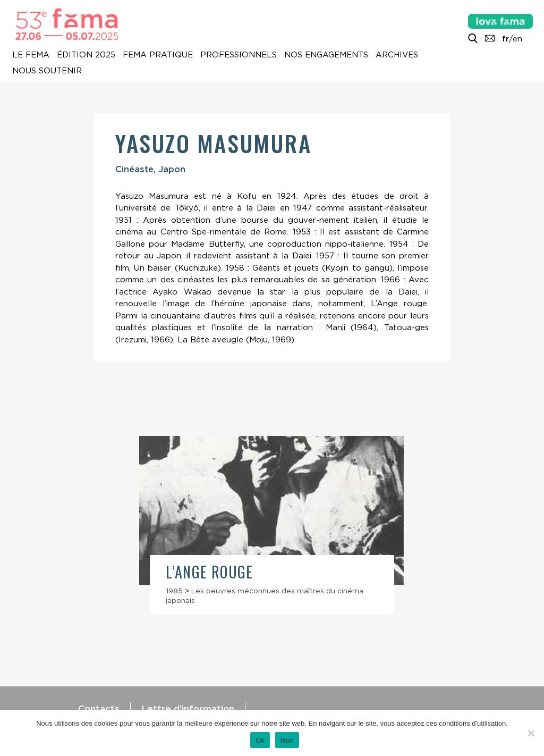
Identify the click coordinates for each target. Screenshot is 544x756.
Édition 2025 (86, 55)
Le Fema (31, 55)
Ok (260, 740)
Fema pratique (158, 55)
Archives (397, 55)
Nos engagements (326, 55)
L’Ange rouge (210, 572)
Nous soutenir (47, 71)
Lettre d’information (188, 709)
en (517, 39)
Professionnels (239, 55)
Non (287, 740)
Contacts (99, 709)
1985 (174, 591)
